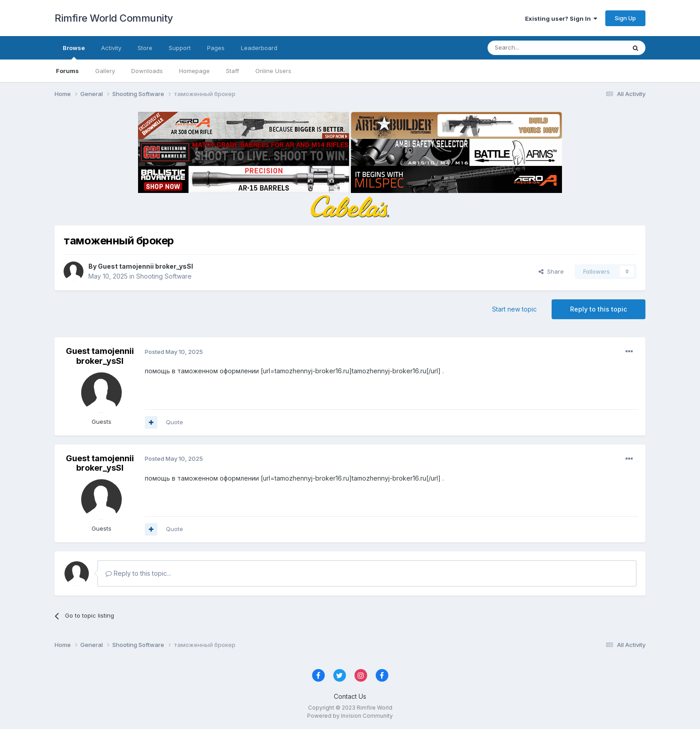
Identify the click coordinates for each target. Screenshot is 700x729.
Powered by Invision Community (350, 716)
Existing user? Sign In (561, 18)
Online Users (273, 71)
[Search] (534, 48)
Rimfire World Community (114, 18)
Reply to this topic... (138, 573)
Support (180, 48)
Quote (175, 422)
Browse (74, 52)
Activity (111, 48)
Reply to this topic (599, 309)
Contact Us (350, 696)
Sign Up (625, 18)
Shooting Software (164, 276)
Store (145, 48)
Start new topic (514, 309)
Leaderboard (259, 48)
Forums (67, 71)
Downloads (147, 71)
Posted (174, 352)
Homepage (194, 71)
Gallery (105, 71)
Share (551, 271)
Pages (216, 48)
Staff (233, 71)
